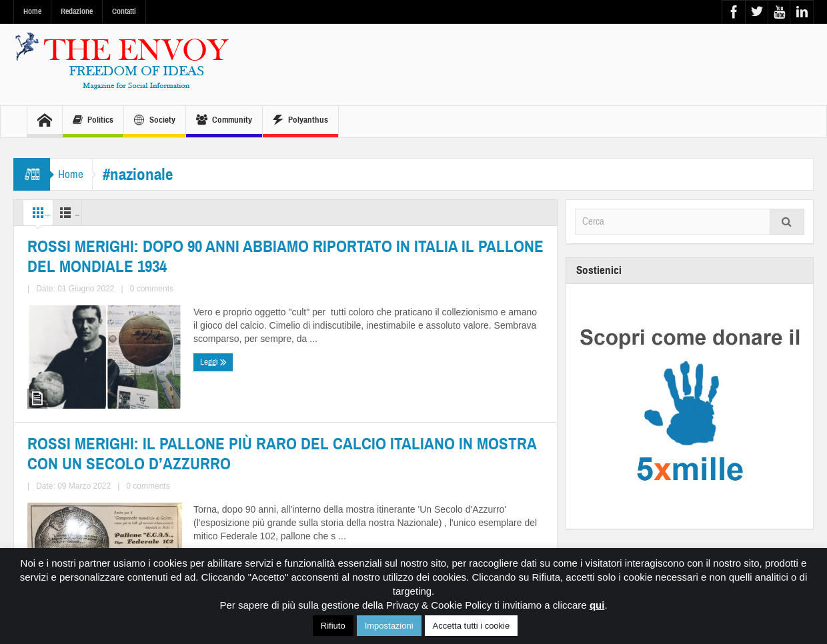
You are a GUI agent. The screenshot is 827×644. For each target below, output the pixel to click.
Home (32, 11)
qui (597, 605)
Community (224, 122)
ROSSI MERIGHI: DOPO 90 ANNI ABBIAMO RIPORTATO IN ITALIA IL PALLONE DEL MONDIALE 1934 (149, 437)
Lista (104, 213)
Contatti (124, 11)
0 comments (107, 511)
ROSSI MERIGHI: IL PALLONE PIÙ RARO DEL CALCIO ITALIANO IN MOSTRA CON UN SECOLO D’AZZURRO (415, 436)
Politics (93, 122)
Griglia (49, 213)
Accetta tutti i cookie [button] (472, 626)
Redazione (77, 11)
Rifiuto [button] (333, 626)
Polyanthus (300, 122)
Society (155, 122)
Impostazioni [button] (389, 626)
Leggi (43, 535)
